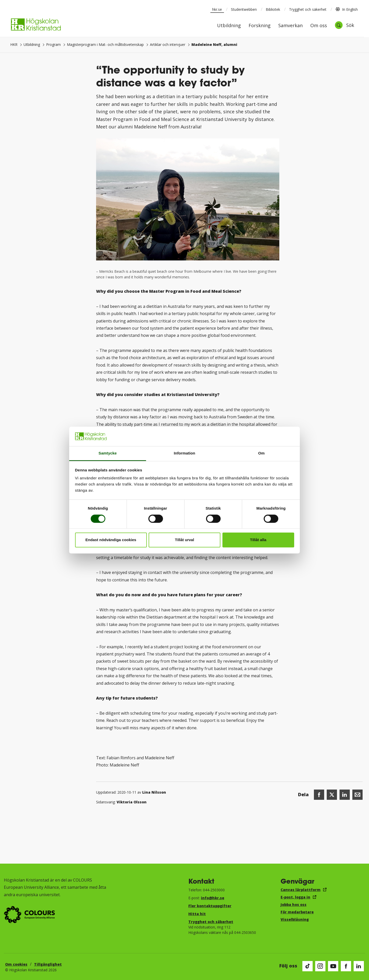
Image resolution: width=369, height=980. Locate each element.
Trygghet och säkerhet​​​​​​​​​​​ (211, 922)
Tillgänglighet (48, 964)
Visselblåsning (295, 919)
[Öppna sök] (344, 25)
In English (347, 9)
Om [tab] (261, 453)
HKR (14, 44)
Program (53, 44)
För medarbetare (297, 912)
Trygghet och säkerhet (308, 9)
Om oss (319, 26)
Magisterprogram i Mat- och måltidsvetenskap (105, 44)
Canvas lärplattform (301, 890)
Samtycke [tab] (108, 453)
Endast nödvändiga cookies (111, 540)
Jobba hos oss (294, 905)
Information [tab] (184, 453)
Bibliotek (273, 9)
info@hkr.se (213, 898)
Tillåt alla (258, 540)
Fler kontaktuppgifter (210, 906)
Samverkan (290, 26)
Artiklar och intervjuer (168, 44)
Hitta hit (197, 914)
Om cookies (16, 964)
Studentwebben (244, 9)
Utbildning (229, 26)
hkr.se (217, 9)
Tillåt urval (185, 540)
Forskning (260, 26)
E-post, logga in (295, 897)
